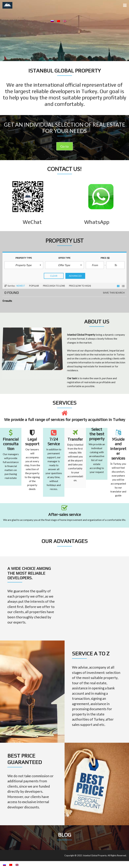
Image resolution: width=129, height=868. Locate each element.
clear (54, 276)
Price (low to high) (80, 286)
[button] (24, 265)
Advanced (75, 276)
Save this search (114, 293)
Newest (21, 286)
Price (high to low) (54, 286)
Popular (34, 286)
